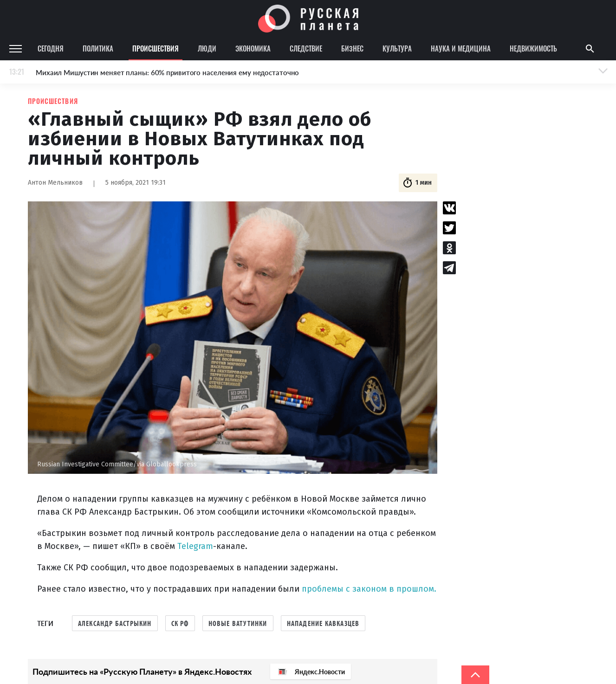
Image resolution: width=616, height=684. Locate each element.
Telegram (195, 546)
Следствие (306, 48)
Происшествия (156, 48)
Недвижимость (533, 48)
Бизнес (352, 48)
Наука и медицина (461, 48)
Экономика (253, 48)
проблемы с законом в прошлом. (369, 589)
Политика (98, 48)
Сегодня (51, 48)
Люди (207, 48)
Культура (397, 48)
